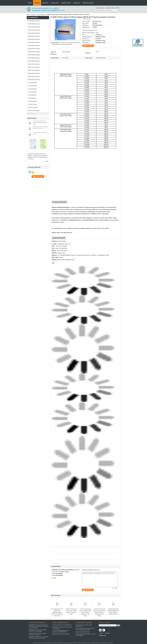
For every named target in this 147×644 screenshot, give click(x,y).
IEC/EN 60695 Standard (34, 52)
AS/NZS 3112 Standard (34, 111)
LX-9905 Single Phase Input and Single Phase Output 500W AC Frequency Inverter (113, 612)
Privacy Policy (37, 643)
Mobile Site (103, 635)
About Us (45, 3)
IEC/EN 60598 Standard (34, 46)
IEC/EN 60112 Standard (34, 30)
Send (118, 625)
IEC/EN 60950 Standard (34, 58)
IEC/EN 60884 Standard (34, 55)
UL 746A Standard (32, 101)
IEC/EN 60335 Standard (34, 39)
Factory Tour (55, 3)
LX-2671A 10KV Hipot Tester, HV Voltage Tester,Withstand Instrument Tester (40, 123)
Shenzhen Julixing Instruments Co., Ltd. (63, 207)
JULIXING (111, 643)
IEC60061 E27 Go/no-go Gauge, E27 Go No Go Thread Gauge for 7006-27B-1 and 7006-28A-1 (39, 626)
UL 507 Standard (32, 98)
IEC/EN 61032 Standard (34, 67)
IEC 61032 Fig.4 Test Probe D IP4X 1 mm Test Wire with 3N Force (85, 629)
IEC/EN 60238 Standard (34, 33)
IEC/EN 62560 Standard (34, 80)
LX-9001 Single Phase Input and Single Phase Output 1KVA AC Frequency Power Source (85, 612)
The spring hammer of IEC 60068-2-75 (62, 625)
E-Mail (101, 633)
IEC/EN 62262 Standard (34, 77)
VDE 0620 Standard (33, 107)
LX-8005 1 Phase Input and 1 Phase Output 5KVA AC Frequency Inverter (71, 612)
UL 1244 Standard (32, 89)
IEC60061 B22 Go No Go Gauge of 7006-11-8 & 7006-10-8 (38, 634)
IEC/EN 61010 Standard (34, 64)
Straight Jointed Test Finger (83, 632)
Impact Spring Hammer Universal (61, 634)
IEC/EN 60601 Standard (34, 49)
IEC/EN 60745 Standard (34, 73)
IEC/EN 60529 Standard (34, 42)
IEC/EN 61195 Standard (34, 70)
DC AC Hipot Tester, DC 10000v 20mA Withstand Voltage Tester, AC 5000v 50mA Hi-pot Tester (57, 612)
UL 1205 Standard (32, 86)
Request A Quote (88, 3)
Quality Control (66, 3)
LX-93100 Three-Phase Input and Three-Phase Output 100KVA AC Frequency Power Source (99, 612)
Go (119, 10)
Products (37, 3)
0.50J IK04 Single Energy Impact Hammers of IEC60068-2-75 (61, 631)
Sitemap (107, 633)
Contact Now (89, 46)
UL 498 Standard (32, 95)
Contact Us (77, 3)
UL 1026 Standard (32, 83)
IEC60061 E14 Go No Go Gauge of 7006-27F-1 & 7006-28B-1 (38, 631)
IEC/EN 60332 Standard (34, 36)
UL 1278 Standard (32, 92)
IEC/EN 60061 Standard (34, 21)
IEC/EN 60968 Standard (34, 61)
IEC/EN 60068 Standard (34, 27)
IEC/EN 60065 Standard (34, 24)
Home (30, 3)
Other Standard (41, 15)
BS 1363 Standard (32, 104)
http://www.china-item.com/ (66, 260)
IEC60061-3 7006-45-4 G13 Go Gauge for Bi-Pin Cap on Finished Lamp (39, 637)
